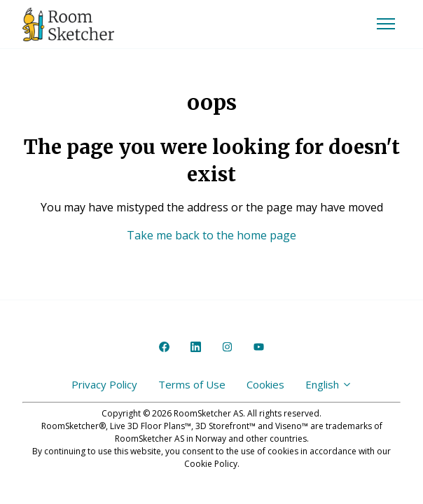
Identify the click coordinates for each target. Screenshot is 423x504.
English (329, 384)
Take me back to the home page (211, 235)
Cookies (265, 384)
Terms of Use (192, 384)
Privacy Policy (104, 384)
